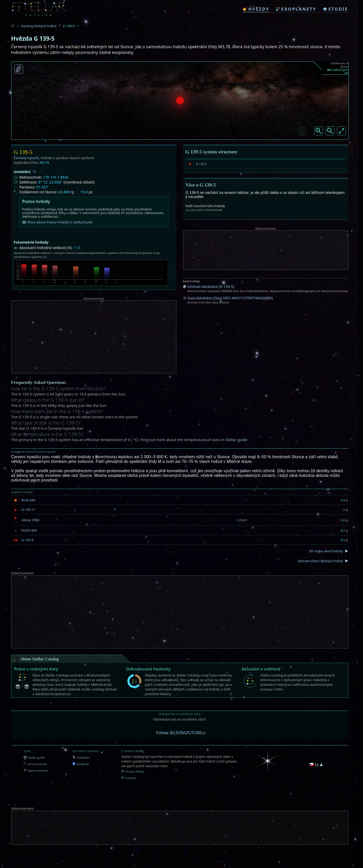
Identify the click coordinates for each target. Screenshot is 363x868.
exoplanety (296, 9)
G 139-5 (201, 164)
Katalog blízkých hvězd (39, 26)
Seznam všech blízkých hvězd (320, 561)
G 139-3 (27, 540)
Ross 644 (28, 500)
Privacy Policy (132, 771)
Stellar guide (236, 440)
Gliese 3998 (30, 520)
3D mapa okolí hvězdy (326, 551)
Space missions (36, 770)
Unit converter (36, 764)
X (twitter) (81, 757)
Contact (128, 778)
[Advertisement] (94, 337)
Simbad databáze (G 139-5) (211, 287)
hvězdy (256, 9)
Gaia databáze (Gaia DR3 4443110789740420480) (230, 298)
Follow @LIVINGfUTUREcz (181, 733)
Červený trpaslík (26, 158)
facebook (81, 764)
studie (335, 9)
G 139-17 (28, 510)
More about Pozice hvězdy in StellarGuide (57, 222)
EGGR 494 (29, 530)
